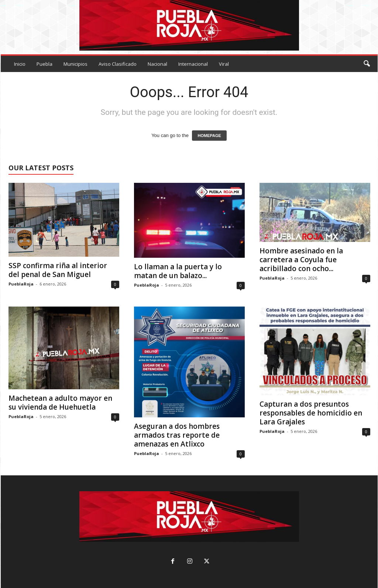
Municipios (75, 64)
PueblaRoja (21, 284)
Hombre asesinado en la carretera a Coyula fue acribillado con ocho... (301, 260)
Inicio (20, 64)
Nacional (157, 64)
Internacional (193, 64)
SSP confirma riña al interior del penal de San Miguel (58, 270)
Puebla (44, 64)
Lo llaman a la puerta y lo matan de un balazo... (178, 271)
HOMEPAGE (209, 136)
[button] (367, 64)
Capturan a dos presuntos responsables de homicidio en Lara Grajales (311, 413)
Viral (224, 64)
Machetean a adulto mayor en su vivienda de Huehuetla (60, 403)
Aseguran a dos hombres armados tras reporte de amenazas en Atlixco (177, 435)
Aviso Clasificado (118, 64)
